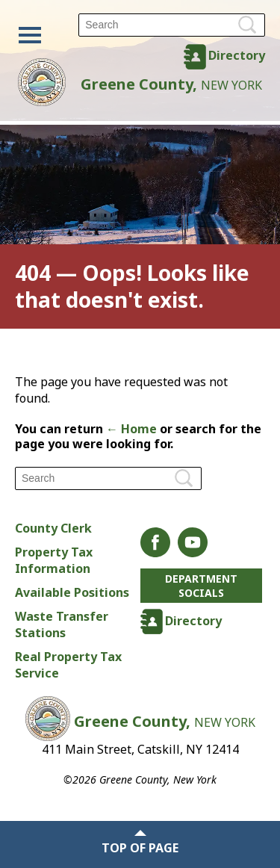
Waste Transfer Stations (62, 624)
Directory (237, 55)
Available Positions (72, 592)
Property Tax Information (54, 560)
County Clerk (53, 528)
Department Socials (201, 586)
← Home (131, 429)
